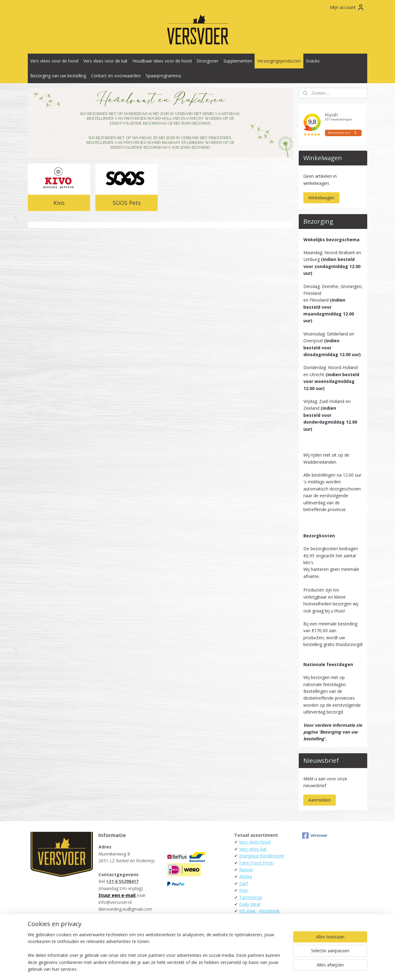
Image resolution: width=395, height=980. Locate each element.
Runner (246, 870)
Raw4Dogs (250, 918)
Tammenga (251, 897)
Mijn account (347, 7)
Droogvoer (208, 61)
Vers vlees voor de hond (54, 61)
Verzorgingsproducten (279, 61)
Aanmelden (320, 800)
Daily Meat (250, 904)
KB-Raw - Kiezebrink (259, 911)
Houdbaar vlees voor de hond (162, 61)
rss (183, 969)
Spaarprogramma (163, 76)
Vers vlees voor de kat (105, 61)
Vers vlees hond (255, 842)
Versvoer (315, 836)
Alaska (246, 876)
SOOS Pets (127, 203)
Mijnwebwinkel (261, 969)
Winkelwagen (321, 198)
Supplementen (238, 61)
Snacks (313, 61)
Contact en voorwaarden (116, 76)
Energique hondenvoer (262, 856)
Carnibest (249, 925)
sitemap (170, 969)
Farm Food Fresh (256, 863)
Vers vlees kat (253, 849)
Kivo (59, 203)
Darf (244, 883)
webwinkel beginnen (207, 969)
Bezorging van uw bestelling (58, 76)
